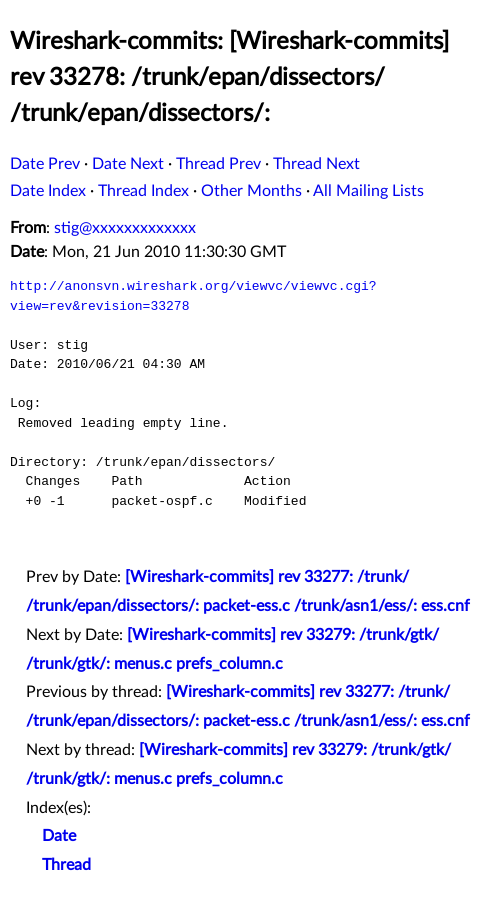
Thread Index (143, 191)
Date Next (128, 164)
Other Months (251, 191)
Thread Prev (218, 164)
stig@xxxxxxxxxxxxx (125, 228)
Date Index (48, 191)
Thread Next (316, 164)
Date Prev (45, 164)
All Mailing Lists (368, 191)
